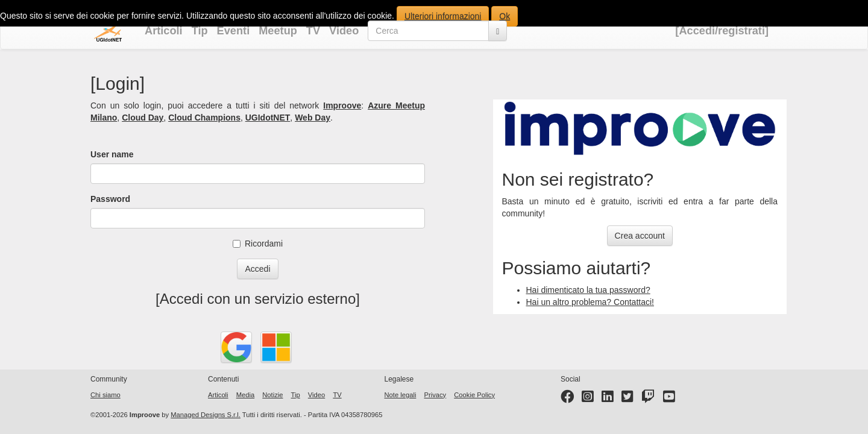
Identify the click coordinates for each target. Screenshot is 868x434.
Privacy (435, 395)
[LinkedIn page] (608, 399)
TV (313, 31)
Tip (200, 31)
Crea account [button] (640, 236)
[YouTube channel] (669, 399)
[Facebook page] (567, 399)
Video (344, 31)
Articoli (164, 31)
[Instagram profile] (588, 399)
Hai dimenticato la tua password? (588, 290)
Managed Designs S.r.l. (206, 415)
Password (110, 199)
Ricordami (258, 244)
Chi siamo (105, 395)
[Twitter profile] (627, 399)
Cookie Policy (474, 395)
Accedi (257, 269)
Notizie (272, 395)
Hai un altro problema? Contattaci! (590, 302)
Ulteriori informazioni (443, 16)
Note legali (401, 395)
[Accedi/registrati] (722, 31)
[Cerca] (498, 31)
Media (245, 395)
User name (112, 154)
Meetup (278, 31)
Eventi (234, 31)
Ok (505, 16)
